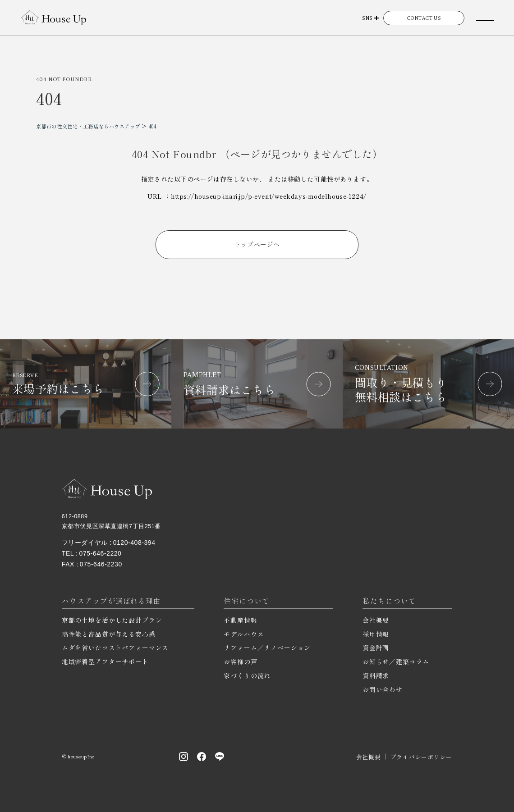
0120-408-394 (134, 543)
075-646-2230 (101, 564)
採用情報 (376, 634)
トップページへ (257, 244)
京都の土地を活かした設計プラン (112, 620)
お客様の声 (240, 661)
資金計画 (376, 648)
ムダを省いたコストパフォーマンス (115, 648)
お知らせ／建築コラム (396, 661)
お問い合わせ (383, 689)
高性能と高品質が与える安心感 (109, 634)
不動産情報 (240, 620)
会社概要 (376, 620)
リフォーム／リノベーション (267, 648)
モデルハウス (244, 634)
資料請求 (376, 675)
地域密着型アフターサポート (105, 661)
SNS (367, 18)
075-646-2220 (101, 553)
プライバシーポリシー (422, 757)
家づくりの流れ (247, 675)
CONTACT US (424, 18)
